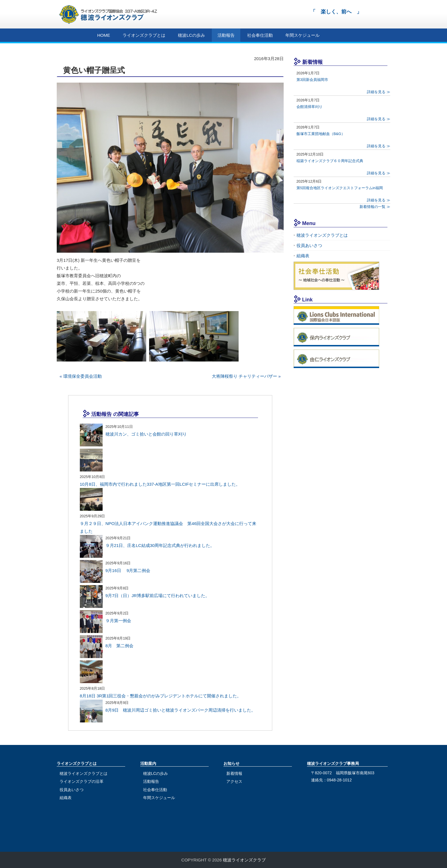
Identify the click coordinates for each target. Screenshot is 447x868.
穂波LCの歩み (191, 35)
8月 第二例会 (119, 646)
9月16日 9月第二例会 (128, 570)
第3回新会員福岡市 (312, 80)
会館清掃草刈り (309, 107)
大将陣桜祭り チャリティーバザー (244, 376)
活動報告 (226, 35)
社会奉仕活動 (260, 35)
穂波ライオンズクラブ (244, 860)
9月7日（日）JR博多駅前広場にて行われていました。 (158, 596)
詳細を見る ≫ (379, 92)
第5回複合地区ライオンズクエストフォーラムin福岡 (340, 188)
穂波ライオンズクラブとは (322, 235)
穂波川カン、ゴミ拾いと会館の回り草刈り (146, 434)
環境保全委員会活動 (83, 376)
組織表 (303, 256)
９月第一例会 (118, 621)
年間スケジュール (302, 35)
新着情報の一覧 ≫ (375, 207)
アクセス (234, 781)
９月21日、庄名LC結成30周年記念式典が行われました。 (160, 545)
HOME (104, 35)
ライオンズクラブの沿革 (82, 781)
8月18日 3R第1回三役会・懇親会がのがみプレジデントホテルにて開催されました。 (161, 696)
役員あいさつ (309, 245)
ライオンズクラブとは (144, 35)
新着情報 (234, 773)
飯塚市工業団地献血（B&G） (321, 134)
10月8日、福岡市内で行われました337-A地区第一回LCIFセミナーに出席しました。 (160, 484)
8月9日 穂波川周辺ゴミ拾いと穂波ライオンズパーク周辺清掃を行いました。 (181, 710)
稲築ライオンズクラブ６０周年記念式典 (330, 161)
